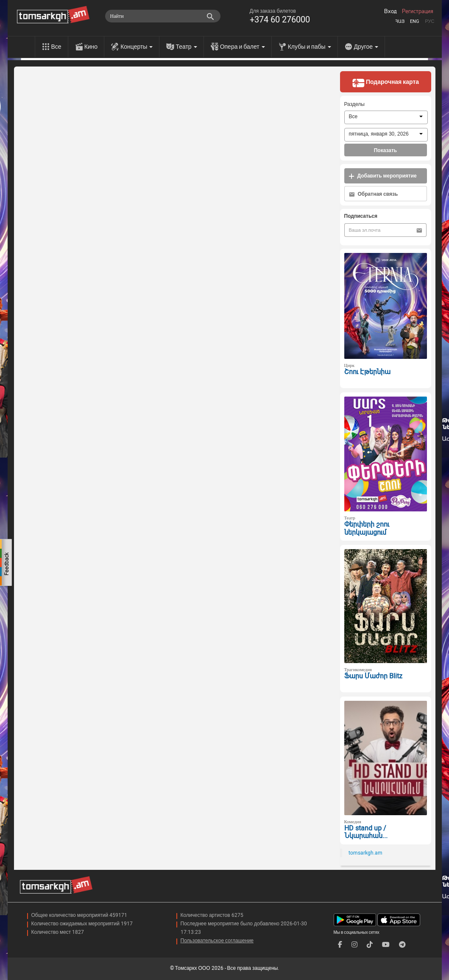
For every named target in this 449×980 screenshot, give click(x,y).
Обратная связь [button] (374, 194)
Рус (429, 21)
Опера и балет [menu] (243, 47)
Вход (390, 11)
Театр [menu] (186, 47)
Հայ (400, 21)
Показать (386, 150)
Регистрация (418, 11)
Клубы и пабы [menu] (310, 47)
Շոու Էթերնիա (367, 372)
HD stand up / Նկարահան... (366, 832)
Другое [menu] (366, 47)
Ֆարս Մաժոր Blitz (373, 676)
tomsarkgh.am (365, 853)
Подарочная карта (385, 83)
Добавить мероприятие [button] (383, 176)
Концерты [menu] (137, 47)
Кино (91, 47)
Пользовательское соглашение (217, 941)
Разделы (354, 104)
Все (56, 47)
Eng (415, 21)
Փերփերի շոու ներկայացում (367, 528)
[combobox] (386, 117)
